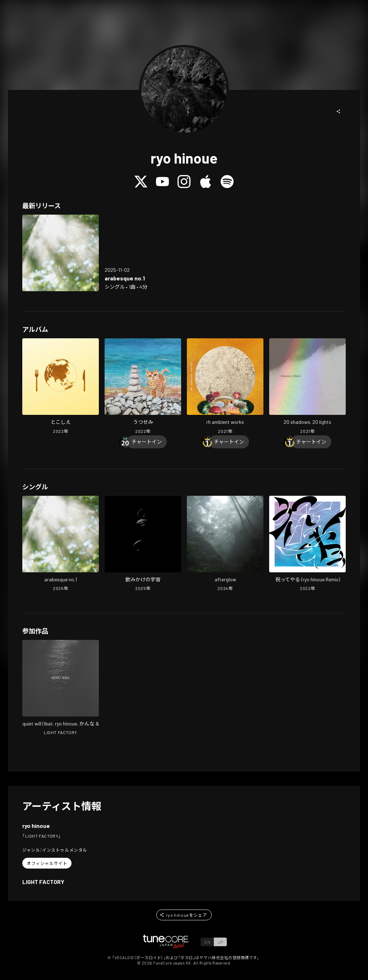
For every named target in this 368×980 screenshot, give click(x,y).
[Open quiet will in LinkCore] (61, 688)
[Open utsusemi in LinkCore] (143, 387)
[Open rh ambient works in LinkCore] (225, 387)
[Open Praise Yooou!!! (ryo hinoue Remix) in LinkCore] (307, 544)
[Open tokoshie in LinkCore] (61, 387)
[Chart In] (147, 442)
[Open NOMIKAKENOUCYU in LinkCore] (143, 544)
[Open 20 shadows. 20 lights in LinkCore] (307, 387)
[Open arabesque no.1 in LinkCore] (61, 253)
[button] (339, 111)
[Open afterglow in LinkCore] (225, 544)
